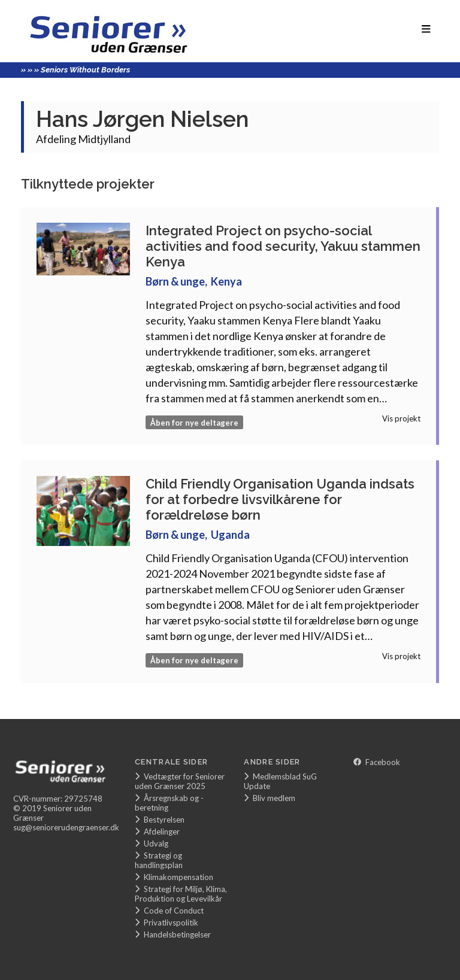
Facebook (377, 762)
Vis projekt (401, 418)
